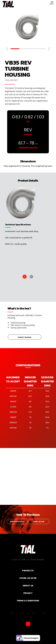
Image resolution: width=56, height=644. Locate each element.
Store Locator (39, 522)
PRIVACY (28, 593)
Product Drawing (25, 337)
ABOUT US (28, 586)
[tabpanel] (28, 27)
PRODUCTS (28, 571)
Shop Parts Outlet (17, 522)
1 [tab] (15, 49)
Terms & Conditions (28, 601)
